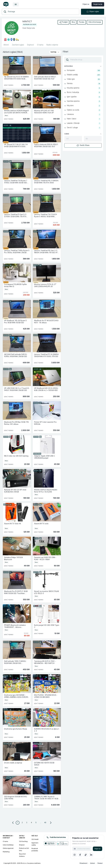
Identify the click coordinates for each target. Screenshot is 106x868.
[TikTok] (86, 855)
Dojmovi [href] (30, 45)
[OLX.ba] (6, 4)
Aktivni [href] (6, 45)
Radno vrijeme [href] (52, 45)
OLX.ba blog (23, 842)
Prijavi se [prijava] (86, 4)
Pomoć (100, 863)
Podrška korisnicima (56, 837)
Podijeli (63, 22)
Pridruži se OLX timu (24, 850)
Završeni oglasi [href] (18, 45)
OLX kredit (35, 839)
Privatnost (83, 863)
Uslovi (92, 863)
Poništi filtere (83, 145)
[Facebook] (80, 855)
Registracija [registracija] (98, 4)
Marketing (6, 852)
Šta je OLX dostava (22, 855)
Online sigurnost (8, 848)
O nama (5, 842)
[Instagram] (75, 855)
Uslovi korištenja (8, 845)
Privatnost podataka (35, 850)
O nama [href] (40, 45)
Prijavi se (97, 849)
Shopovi (22, 845)
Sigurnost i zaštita (35, 844)
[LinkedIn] (91, 855)
